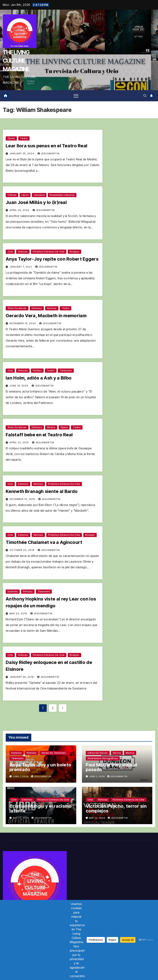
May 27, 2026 (21, 818)
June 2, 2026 (97, 776)
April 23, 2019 (19, 442)
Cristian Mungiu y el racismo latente (40, 808)
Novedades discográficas (103, 758)
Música (51, 427)
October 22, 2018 (22, 550)
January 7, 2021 (21, 267)
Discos (117, 753)
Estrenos (37, 308)
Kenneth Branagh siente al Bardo (42, 491)
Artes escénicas (17, 308)
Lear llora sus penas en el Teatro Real (46, 146)
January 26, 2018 (22, 677)
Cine (10, 252)
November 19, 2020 (23, 323)
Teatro (24, 138)
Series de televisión (54, 753)
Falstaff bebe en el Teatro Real (39, 435)
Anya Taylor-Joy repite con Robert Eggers (52, 259)
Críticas (12, 195)
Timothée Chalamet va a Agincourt (44, 542)
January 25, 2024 (22, 153)
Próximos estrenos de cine (49, 252)
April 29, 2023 (20, 210)
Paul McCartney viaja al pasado (112, 767)
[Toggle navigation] (76, 96)
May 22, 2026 (97, 818)
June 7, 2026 (21, 776)
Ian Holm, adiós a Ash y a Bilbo (39, 378)
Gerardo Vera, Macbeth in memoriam (46, 316)
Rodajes (74, 252)
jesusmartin (49, 153)
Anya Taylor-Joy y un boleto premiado (40, 767)
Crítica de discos (98, 753)
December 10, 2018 (23, 499)
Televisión (66, 371)
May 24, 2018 (19, 613)
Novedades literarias (62, 195)
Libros (25, 195)
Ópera (11, 138)
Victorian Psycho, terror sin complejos (116, 808)
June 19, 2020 (19, 386)
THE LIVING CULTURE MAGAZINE (16, 61)
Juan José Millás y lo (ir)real (36, 202)
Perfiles (37, 371)
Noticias (23, 252)
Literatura (39, 195)
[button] (145, 96)
